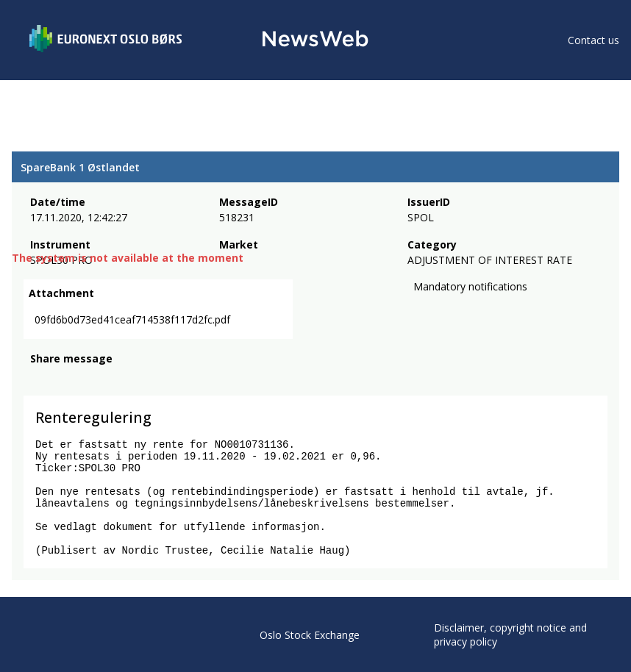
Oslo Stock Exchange (310, 635)
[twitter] (62, 379)
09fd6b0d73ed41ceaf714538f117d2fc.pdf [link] (132, 319)
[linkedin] (89, 379)
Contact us (593, 40)
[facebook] (39, 379)
